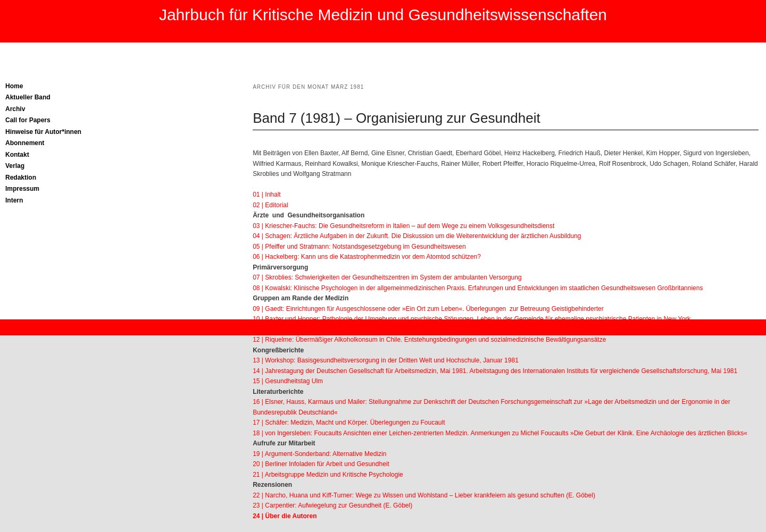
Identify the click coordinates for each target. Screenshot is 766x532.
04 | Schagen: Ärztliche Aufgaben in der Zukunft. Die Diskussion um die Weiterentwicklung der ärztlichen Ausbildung (417, 236)
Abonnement (25, 143)
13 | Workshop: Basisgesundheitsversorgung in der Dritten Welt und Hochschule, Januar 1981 (386, 360)
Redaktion (21, 178)
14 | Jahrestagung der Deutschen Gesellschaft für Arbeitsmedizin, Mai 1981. (361, 371)
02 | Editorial (270, 205)
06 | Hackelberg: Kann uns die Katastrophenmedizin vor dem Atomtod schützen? (367, 257)
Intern (14, 200)
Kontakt (17, 155)
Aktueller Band (28, 97)
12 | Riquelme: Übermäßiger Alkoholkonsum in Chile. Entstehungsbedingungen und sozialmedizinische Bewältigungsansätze (429, 340)
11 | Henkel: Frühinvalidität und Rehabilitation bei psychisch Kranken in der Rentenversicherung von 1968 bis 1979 (415, 330)
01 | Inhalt (267, 195)
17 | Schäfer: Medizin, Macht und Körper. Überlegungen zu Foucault (349, 423)
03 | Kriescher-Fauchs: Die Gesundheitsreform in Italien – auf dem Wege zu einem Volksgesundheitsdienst (403, 226)
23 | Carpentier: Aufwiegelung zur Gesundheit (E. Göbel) (332, 505)
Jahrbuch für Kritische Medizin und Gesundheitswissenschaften (383, 15)
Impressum (22, 189)
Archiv (15, 109)
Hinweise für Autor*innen (43, 132)
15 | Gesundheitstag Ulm (288, 381)
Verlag (15, 166)
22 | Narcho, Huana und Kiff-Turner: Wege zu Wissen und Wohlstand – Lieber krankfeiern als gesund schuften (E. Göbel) (424, 495)
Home (14, 86)
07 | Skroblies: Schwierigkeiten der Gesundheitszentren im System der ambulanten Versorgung (387, 277)
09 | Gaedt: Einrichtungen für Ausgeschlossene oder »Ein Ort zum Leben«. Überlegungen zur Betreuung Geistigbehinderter (428, 309)
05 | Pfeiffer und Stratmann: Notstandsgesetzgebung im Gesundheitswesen (359, 247)
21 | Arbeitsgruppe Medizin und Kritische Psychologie (328, 475)
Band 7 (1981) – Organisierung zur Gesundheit (397, 118)
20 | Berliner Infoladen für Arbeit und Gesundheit (321, 464)
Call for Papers (28, 120)
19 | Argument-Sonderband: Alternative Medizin (319, 454)
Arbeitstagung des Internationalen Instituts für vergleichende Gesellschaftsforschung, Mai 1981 (604, 371)
